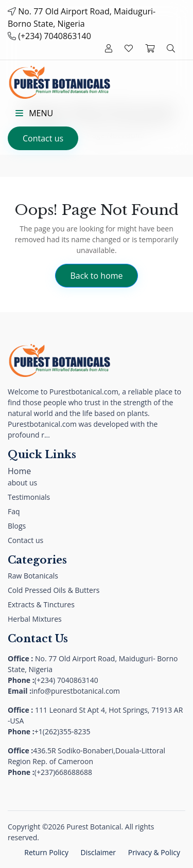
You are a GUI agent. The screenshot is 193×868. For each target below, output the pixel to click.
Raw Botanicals (33, 576)
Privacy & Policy (154, 852)
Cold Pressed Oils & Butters (54, 590)
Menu (34, 113)
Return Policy (46, 852)
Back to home (96, 276)
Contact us (43, 138)
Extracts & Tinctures (41, 604)
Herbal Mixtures (35, 619)
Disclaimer (98, 852)
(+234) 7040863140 (55, 36)
